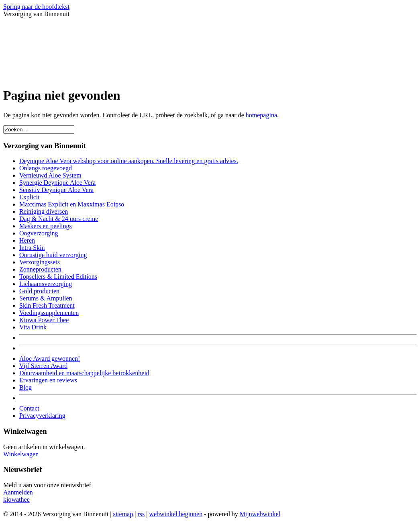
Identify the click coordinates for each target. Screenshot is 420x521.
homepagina (261, 115)
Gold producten (39, 291)
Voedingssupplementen (49, 313)
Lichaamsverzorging (46, 284)
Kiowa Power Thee (44, 320)
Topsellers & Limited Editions (58, 277)
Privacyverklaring (42, 416)
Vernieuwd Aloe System (50, 175)
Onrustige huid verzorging (53, 255)
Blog (25, 387)
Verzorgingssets (40, 262)
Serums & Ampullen (46, 298)
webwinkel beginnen (176, 514)
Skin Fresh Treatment (47, 305)
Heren (27, 240)
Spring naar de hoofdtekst (36, 7)
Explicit (30, 197)
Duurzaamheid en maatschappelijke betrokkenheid (84, 373)
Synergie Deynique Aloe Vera (57, 183)
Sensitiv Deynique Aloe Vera (56, 190)
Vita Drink (33, 327)
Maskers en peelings (46, 226)
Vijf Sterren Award (43, 366)
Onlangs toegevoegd (46, 168)
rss (141, 514)
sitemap (123, 514)
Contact (29, 408)
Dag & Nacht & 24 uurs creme (59, 219)
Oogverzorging (39, 233)
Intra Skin (32, 248)
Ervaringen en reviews (48, 380)
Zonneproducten (40, 269)
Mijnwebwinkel (260, 514)
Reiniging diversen (44, 211)
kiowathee (16, 500)
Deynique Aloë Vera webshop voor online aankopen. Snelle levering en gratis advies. (129, 161)
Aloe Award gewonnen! (50, 359)
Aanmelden (18, 492)
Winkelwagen (21, 454)
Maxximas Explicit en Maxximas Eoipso (72, 204)
